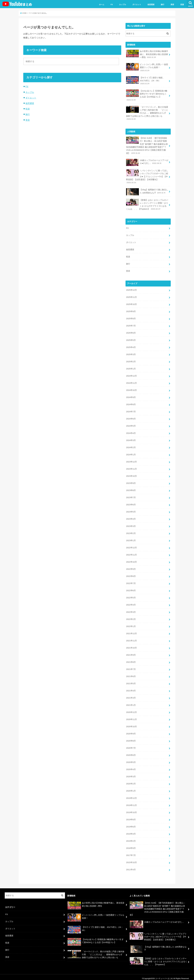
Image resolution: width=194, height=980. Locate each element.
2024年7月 (131, 411)
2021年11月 (131, 639)
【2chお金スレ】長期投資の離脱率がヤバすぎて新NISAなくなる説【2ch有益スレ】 (147, 95)
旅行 (163, 5)
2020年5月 (131, 760)
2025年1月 (131, 368)
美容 (172, 5)
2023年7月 (131, 496)
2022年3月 (131, 610)
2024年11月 (131, 382)
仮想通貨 (151, 5)
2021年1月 (131, 703)
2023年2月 (131, 532)
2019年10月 (131, 810)
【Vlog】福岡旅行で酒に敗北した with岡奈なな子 (147, 191)
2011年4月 (131, 867)
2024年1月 (131, 453)
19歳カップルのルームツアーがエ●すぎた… (147, 162)
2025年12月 (131, 289)
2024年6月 (131, 418)
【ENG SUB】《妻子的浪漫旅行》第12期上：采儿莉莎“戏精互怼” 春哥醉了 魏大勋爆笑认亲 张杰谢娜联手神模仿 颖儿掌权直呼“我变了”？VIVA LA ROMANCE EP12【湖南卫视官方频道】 (147, 145)
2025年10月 (131, 303)
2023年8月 (131, 489)
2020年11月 (131, 717)
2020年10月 (131, 724)
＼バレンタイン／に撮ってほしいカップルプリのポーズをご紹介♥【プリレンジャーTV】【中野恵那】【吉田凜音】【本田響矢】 (147, 176)
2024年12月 (131, 375)
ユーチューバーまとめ (164, 976)
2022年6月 (131, 589)
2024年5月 (131, 425)
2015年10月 (131, 860)
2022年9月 (131, 567)
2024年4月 (131, 432)
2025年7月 (131, 325)
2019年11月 (131, 803)
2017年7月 (131, 853)
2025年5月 (131, 339)
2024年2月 (131, 446)
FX (112, 5)
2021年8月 (131, 660)
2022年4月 (131, 603)
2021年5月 (131, 682)
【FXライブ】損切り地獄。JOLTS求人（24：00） (145, 80)
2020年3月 (131, 774)
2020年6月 (131, 753)
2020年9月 (131, 731)
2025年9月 (131, 311)
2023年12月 (131, 460)
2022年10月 (131, 560)
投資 (182, 5)
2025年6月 (131, 332)
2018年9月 (131, 845)
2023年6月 (131, 503)
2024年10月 (131, 389)
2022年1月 (131, 624)
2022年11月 (131, 553)
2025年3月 (131, 353)
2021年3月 (131, 696)
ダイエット (137, 5)
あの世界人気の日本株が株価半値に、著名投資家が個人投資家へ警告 (147, 54)
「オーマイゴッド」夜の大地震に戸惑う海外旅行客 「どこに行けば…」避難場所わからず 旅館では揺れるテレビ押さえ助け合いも (147, 113)
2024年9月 (131, 396)
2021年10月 (131, 646)
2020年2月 (131, 781)
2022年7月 (131, 582)
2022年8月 (131, 574)
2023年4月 (131, 517)
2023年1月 (131, 539)
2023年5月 (131, 510)
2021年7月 (131, 667)
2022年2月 (131, 617)
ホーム (102, 5)
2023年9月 (131, 482)
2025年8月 (131, 318)
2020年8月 (131, 739)
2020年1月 (131, 788)
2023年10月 (131, 475)
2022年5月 (131, 596)
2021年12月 (131, 631)
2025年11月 (131, 296)
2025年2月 (131, 361)
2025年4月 (131, 346)
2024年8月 (131, 403)
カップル (123, 5)
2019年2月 (131, 838)
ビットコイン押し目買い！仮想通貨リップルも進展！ (147, 67)
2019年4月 (131, 831)
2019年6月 (131, 824)
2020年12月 (131, 710)
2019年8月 (131, 817)
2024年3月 (131, 439)
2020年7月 (131, 746)
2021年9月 (131, 653)
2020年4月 (131, 767)
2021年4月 (131, 689)
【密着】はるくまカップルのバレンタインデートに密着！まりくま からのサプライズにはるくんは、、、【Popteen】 (147, 204)
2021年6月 (131, 674)
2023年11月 (131, 468)
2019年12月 (131, 796)
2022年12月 (131, 546)
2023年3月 (131, 525)
